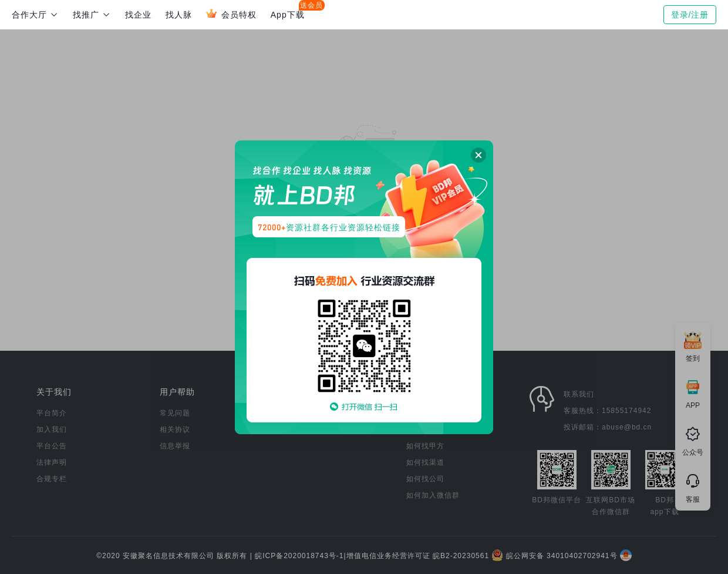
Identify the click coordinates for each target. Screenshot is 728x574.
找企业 (138, 15)
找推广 (92, 15)
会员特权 (231, 14)
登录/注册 (690, 15)
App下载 (288, 15)
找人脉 (179, 15)
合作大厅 (35, 15)
